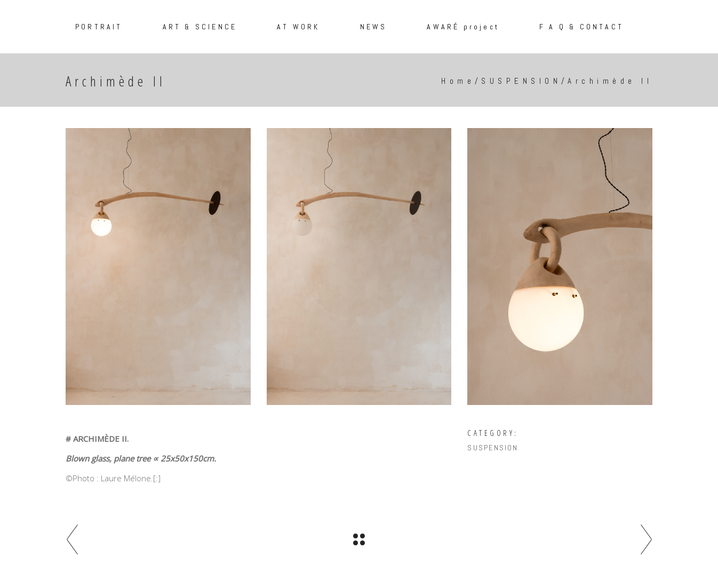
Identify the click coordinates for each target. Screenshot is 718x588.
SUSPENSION (521, 81)
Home (458, 81)
